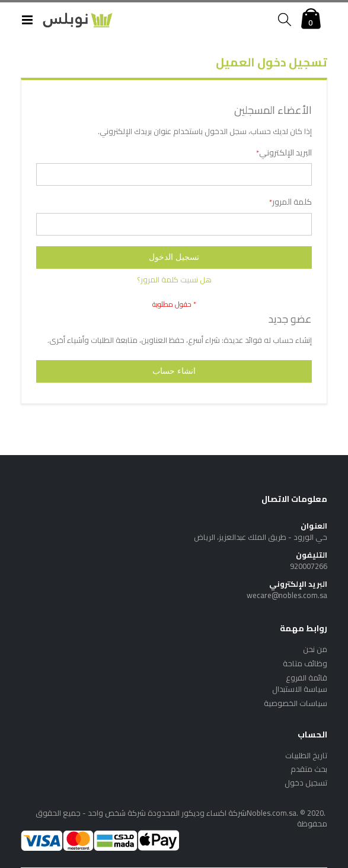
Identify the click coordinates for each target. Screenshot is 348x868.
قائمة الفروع (307, 678)
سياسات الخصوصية (296, 703)
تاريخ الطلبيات (306, 755)
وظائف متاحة (305, 663)
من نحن (315, 649)
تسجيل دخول (306, 783)
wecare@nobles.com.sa (287, 595)
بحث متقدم (309, 769)
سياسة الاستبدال (300, 689)
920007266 (309, 566)
